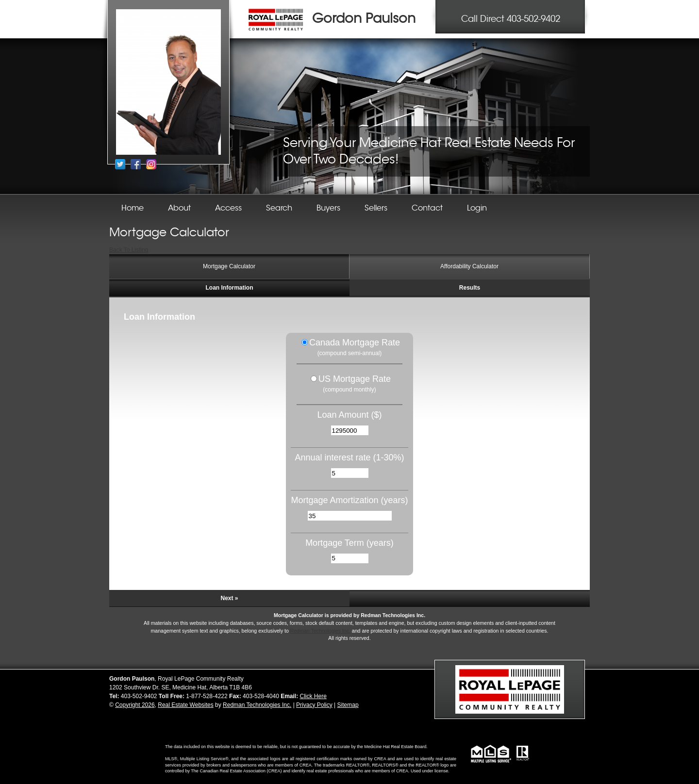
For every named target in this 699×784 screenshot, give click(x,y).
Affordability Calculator (469, 266)
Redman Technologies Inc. (320, 631)
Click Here (313, 696)
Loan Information (230, 288)
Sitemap (348, 705)
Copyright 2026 (135, 705)
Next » (229, 598)
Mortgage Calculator (229, 266)
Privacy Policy (314, 705)
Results (470, 288)
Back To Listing (129, 250)
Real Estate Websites (186, 705)
